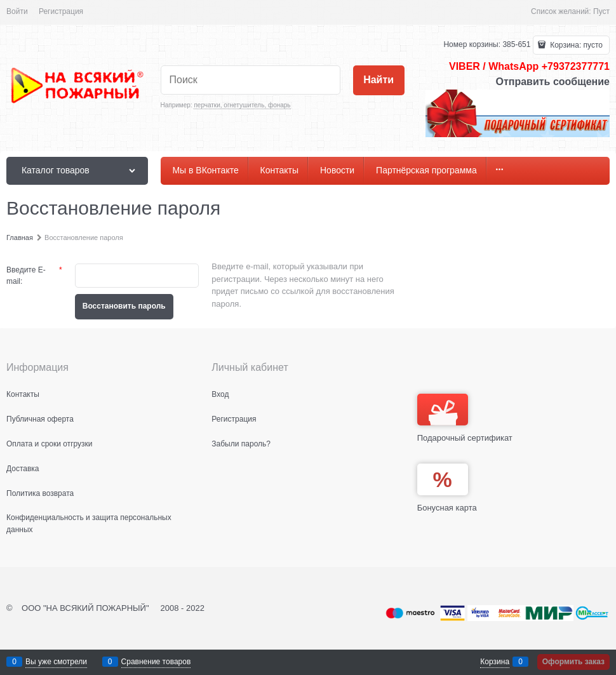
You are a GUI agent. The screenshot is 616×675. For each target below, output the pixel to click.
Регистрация (61, 11)
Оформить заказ (573, 662)
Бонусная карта (447, 508)
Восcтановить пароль (124, 306)
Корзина (495, 662)
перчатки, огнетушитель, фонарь (242, 105)
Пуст (601, 11)
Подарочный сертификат (465, 418)
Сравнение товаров (156, 662)
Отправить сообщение (552, 82)
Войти (17, 11)
